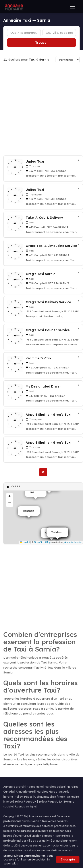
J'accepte (68, 859)
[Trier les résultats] (68, 60)
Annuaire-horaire (73, 542)
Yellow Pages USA (50, 802)
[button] (10, 497)
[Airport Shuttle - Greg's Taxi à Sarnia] (43, 422)
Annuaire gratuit (14, 787)
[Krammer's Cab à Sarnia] (43, 365)
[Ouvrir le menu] (73, 7)
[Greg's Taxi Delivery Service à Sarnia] (43, 309)
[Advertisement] (41, 111)
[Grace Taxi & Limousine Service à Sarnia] (43, 253)
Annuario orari (25, 792)
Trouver (41, 43)
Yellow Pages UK (26, 802)
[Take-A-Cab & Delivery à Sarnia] (43, 225)
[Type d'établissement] (24, 33)
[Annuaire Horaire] (14, 7)
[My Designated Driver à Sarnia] (43, 393)
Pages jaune (35, 787)
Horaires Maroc (47, 792)
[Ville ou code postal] (59, 33)
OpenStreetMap (42, 542)
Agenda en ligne (25, 806)
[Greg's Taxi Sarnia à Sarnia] (43, 281)
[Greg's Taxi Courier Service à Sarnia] (43, 337)
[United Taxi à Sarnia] (43, 168)
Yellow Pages (24, 797)
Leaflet (25, 542)
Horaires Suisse (55, 787)
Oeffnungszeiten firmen (50, 797)
